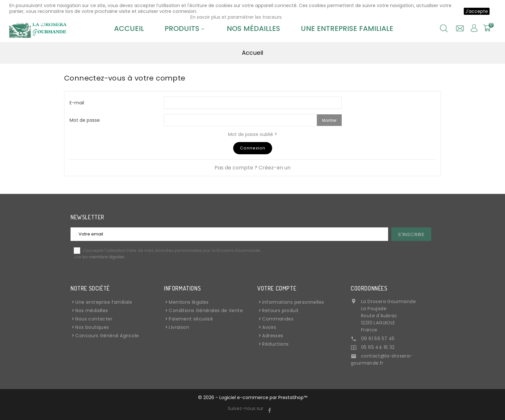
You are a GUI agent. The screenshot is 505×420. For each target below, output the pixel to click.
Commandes (278, 319)
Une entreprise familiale (347, 29)
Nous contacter (94, 319)
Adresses (273, 336)
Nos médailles (253, 29)
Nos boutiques (92, 327)
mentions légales (106, 257)
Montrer (329, 120)
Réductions (275, 344)
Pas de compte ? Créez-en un (252, 168)
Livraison (179, 327)
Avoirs (269, 327)
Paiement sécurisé (191, 319)
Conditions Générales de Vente (206, 310)
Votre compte (277, 288)
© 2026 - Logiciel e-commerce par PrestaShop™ (253, 397)
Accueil (129, 29)
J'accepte (477, 11)
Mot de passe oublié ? (252, 134)
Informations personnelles (293, 302)
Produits (185, 29)
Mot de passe (85, 120)
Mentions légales (189, 302)
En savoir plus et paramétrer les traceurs (236, 17)
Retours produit (280, 310)
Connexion (253, 148)
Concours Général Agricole (107, 336)
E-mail (77, 103)
